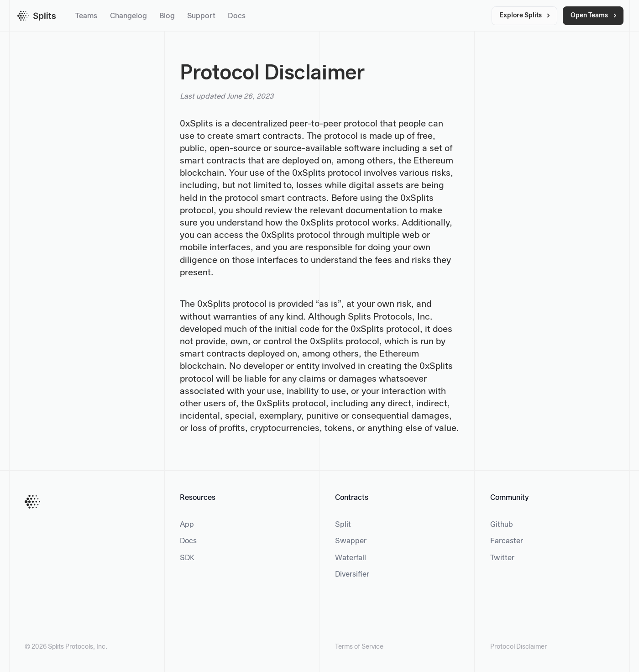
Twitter (502, 558)
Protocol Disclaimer (519, 647)
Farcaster (507, 541)
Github (502, 525)
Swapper (351, 541)
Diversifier (352, 575)
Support (201, 16)
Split (343, 525)
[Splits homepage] (37, 16)
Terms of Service (359, 647)
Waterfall (351, 558)
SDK (187, 558)
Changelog (128, 16)
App (187, 525)
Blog (167, 16)
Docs (237, 16)
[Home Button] (32, 502)
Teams (86, 16)
